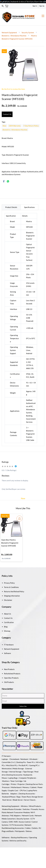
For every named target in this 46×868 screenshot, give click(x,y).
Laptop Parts (32, 790)
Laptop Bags (13, 778)
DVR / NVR (13, 822)
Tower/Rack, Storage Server (32, 797)
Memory (26, 787)
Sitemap (7, 631)
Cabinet (33, 787)
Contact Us (8, 618)
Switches (26, 809)
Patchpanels (20, 831)
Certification (9, 622)
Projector (21, 784)
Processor (6, 787)
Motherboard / (17, 787)
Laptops (5, 759)
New (23, 498)
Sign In (35, 6)
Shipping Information (12, 596)
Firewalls (34, 809)
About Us (8, 614)
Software (7, 653)
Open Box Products (11, 678)
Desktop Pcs (21, 762)
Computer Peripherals (28, 778)
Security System (28, 33)
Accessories (18, 775)
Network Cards (28, 816)
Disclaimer (8, 600)
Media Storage (18, 769)
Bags (19, 797)
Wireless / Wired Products (31, 806)
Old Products (9, 682)
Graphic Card (13, 790)
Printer (14, 784)
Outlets (35, 828)
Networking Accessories (15, 828)
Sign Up (42, 6)
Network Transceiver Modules (18, 812)
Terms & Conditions (11, 587)
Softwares (6, 837)
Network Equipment (9, 33)
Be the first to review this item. (13, 89)
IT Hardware (9, 645)
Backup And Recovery (19, 837)
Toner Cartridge (16, 781)
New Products (9, 669)
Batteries (5, 794)
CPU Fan (23, 790)
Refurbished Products (12, 674)
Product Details (11, 207)
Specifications (29, 207)
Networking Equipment (10, 806)
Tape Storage (28, 772)
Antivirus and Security (18, 841)
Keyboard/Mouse (9, 797)
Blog (6, 627)
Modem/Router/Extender (12, 809)
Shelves (29, 831)
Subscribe (23, 706)
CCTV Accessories (17, 825)
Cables (28, 828)
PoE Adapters (16, 816)
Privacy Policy (9, 583)
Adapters (14, 794)
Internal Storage (15, 772)
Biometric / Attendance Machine (14, 36)
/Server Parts (38, 784)
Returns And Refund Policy (14, 591)
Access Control (25, 822)
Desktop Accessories (27, 794)
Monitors (6, 781)
